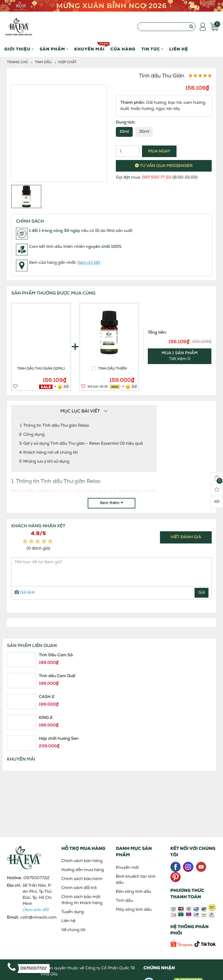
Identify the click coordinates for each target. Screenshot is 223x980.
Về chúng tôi (74, 930)
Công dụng (34, 435)
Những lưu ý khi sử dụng (46, 462)
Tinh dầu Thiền (113, 369)
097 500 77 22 (157, 178)
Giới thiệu (19, 49)
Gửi (202, 593)
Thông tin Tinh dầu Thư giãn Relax (56, 426)
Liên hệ (179, 49)
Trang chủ (18, 62)
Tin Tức (152, 49)
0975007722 (37, 878)
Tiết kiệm (180, 356)
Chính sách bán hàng (82, 861)
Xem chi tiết (89, 263)
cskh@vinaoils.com (38, 918)
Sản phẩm (54, 49)
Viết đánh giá (186, 537)
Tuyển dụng (73, 912)
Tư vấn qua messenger (164, 166)
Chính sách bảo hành (82, 879)
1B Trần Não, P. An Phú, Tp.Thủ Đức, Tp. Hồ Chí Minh (37, 898)
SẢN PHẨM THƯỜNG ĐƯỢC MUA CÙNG (53, 293)
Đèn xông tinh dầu (134, 892)
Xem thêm (112, 503)
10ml (124, 132)
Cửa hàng (123, 49)
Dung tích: (126, 122)
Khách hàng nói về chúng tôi (51, 453)
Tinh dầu (43, 62)
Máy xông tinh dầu (134, 910)
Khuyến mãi (90, 47)
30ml (144, 132)
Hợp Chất (68, 62)
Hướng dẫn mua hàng (83, 870)
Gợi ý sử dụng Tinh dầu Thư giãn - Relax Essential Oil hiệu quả (83, 444)
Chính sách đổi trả (79, 888)
